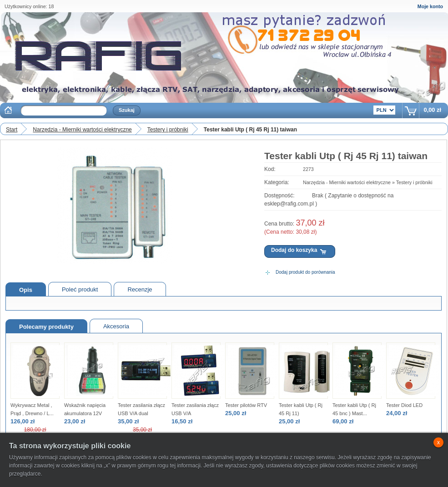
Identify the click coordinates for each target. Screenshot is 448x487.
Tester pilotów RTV (246, 405)
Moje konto (430, 6)
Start (12, 130)
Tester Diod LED (404, 405)
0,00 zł (433, 110)
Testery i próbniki (168, 130)
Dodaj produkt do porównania (305, 272)
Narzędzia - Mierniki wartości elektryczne (82, 130)
